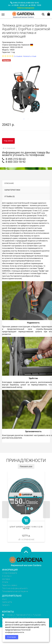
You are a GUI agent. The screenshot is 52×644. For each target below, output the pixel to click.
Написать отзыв (30, 56)
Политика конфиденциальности (15, 588)
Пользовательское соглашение (15, 591)
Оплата (5, 582)
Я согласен (12, 637)
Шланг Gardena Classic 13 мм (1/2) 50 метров (26, 528)
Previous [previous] (6, 510)
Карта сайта (7, 602)
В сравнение (9, 148)
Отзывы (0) (10, 196)
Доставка (6, 579)
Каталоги (6, 605)
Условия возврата (10, 573)
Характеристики (12, 190)
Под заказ (8, 141)
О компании (7, 576)
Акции (5, 599)
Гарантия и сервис (10, 585)
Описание (9, 183)
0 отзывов (18, 56)
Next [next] (46, 510)
